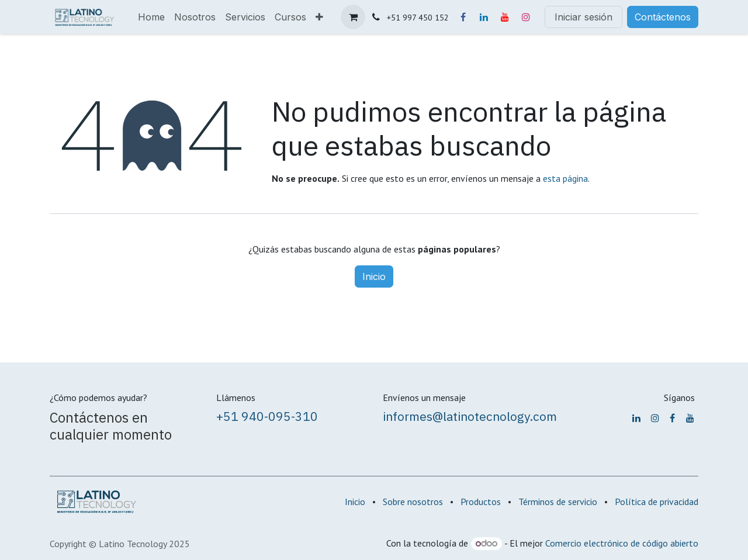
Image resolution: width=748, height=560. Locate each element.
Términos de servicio (558, 502)
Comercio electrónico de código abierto (622, 543)
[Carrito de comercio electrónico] (353, 17)
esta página (565, 178)
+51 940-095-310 (267, 416)
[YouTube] (505, 17)
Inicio (374, 276)
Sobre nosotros (413, 502)
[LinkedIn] (484, 17)
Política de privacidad (657, 502)
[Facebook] (463, 17)
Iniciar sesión (583, 17)
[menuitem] (151, 17)
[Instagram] (526, 17)
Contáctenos (663, 17)
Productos (481, 502)
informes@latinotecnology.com (470, 416)
